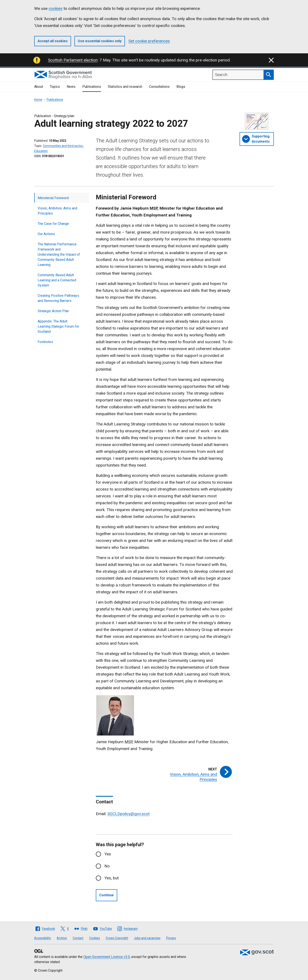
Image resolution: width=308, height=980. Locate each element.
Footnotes (45, 342)
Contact (78, 938)
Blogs (181, 87)
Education (41, 151)
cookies (56, 8)
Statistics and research (125, 87)
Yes (108, 854)
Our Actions (46, 234)
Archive (62, 938)
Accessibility (43, 938)
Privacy (171, 938)
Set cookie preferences (149, 41)
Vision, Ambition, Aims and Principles (57, 211)
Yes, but (112, 878)
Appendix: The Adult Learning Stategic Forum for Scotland (58, 326)
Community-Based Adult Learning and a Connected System (57, 280)
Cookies (95, 938)
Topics (55, 87)
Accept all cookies (53, 41)
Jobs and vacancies (147, 938)
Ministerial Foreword (53, 198)
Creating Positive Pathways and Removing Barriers (58, 298)
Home (38, 100)
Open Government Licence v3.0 (107, 957)
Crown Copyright (117, 938)
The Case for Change (53, 224)
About (39, 87)
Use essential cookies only (100, 41)
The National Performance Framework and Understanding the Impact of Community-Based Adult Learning (59, 254)
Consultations (159, 87)
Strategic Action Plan (53, 311)
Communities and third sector (63, 146)
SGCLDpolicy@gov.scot (128, 814)
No (107, 866)
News (71, 87)
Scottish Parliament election (73, 60)
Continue (107, 895)
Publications (92, 87)
